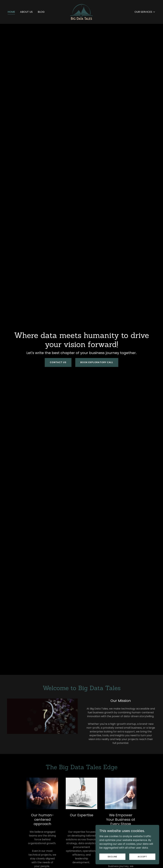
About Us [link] (26, 12)
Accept (142, 856)
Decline (112, 856)
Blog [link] (41, 12)
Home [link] (11, 12)
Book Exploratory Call (97, 362)
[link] (81, 12)
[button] (145, 12)
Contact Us (58, 362)
